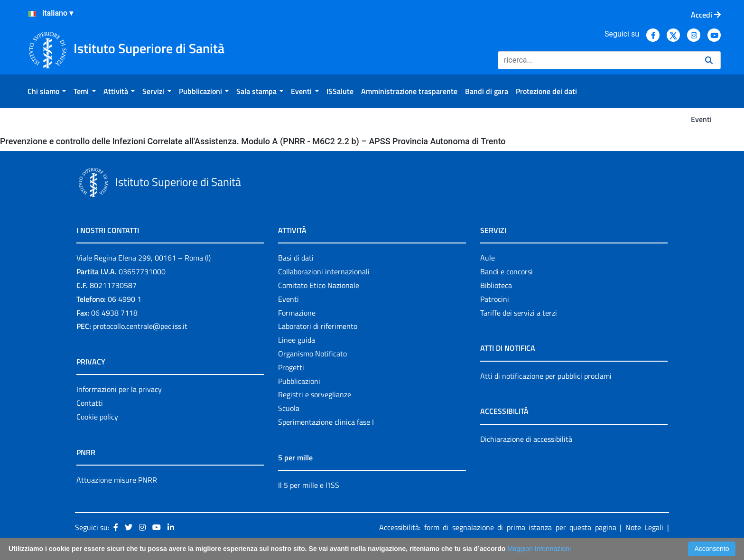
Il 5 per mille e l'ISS (309, 485)
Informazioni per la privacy (119, 389)
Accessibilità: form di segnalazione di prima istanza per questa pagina (498, 527)
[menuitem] (47, 91)
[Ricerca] (598, 60)
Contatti (90, 403)
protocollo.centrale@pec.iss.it (140, 326)
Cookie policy (97, 417)
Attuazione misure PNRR (117, 480)
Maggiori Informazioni (539, 549)
